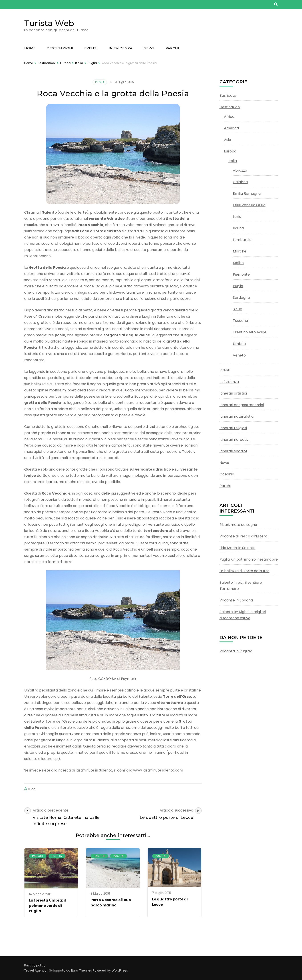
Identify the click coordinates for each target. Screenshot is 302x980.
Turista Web (49, 23)
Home (30, 48)
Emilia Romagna (247, 193)
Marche (240, 251)
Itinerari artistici (233, 393)
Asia (228, 140)
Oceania (227, 474)
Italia (233, 161)
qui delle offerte (73, 212)
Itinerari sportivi (233, 451)
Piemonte (241, 274)
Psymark (129, 679)
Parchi (172, 48)
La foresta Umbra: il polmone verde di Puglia (47, 906)
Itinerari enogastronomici (242, 405)
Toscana (240, 321)
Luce (32, 789)
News (149, 48)
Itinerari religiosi (233, 428)
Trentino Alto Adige (250, 332)
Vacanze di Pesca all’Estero (243, 536)
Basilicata (228, 95)
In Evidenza (121, 48)
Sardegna (241, 298)
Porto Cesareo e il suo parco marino (111, 903)
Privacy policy (35, 965)
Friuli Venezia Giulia (249, 205)
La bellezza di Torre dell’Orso (245, 571)
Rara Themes (82, 970)
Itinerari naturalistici (237, 416)
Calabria (240, 182)
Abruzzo (240, 170)
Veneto (239, 355)
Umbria (239, 344)
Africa (229, 117)
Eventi (91, 48)
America (231, 128)
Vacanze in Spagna (236, 600)
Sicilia (238, 309)
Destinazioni (60, 48)
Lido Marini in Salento (238, 548)
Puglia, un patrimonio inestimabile (249, 559)
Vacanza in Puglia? (236, 651)
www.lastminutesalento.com (158, 770)
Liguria (238, 228)
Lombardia (242, 240)
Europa (230, 151)
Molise (238, 263)
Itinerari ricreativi (234, 440)
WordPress (120, 970)
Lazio (237, 217)
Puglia (100, 82)
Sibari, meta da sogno (238, 525)
